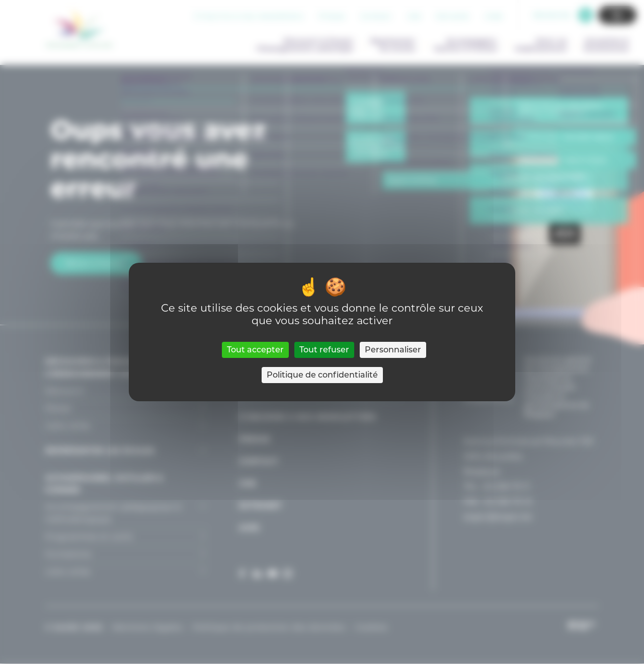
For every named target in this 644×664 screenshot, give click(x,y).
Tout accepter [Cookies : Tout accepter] (255, 350)
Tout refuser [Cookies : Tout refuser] (324, 350)
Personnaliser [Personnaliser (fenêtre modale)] (393, 350)
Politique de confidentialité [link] (322, 375)
